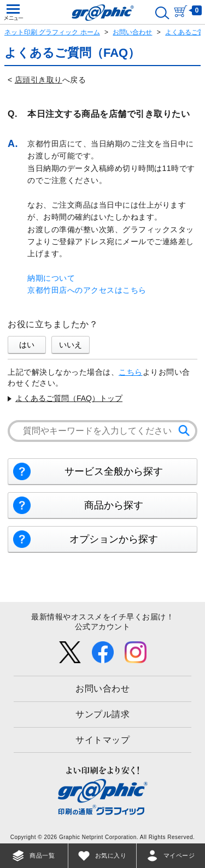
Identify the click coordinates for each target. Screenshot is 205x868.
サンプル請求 (102, 714)
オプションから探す (114, 539)
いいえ (71, 345)
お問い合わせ (132, 32)
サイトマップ (102, 740)
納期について (51, 278)
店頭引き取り (39, 80)
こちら (131, 372)
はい (27, 345)
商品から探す (114, 505)
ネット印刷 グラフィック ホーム (52, 32)
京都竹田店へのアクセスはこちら (87, 290)
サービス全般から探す (114, 471)
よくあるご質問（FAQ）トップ (69, 398)
